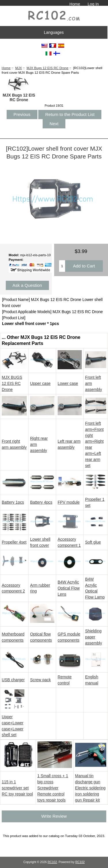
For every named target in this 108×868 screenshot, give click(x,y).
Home (75, 4)
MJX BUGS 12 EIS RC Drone (12, 383)
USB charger (13, 680)
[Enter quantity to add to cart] (62, 266)
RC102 (52, 862)
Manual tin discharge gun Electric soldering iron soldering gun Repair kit (90, 788)
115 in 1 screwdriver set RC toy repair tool (17, 788)
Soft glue (93, 542)
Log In (93, 4)
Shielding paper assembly (93, 637)
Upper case (40, 383)
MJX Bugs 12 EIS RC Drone (48, 68)
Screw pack (40, 680)
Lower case (68, 383)
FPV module (69, 502)
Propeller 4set (14, 542)
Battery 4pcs (41, 502)
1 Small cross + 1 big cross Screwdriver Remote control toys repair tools (53, 788)
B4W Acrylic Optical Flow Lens (69, 588)
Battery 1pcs (13, 502)
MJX (19, 68)
